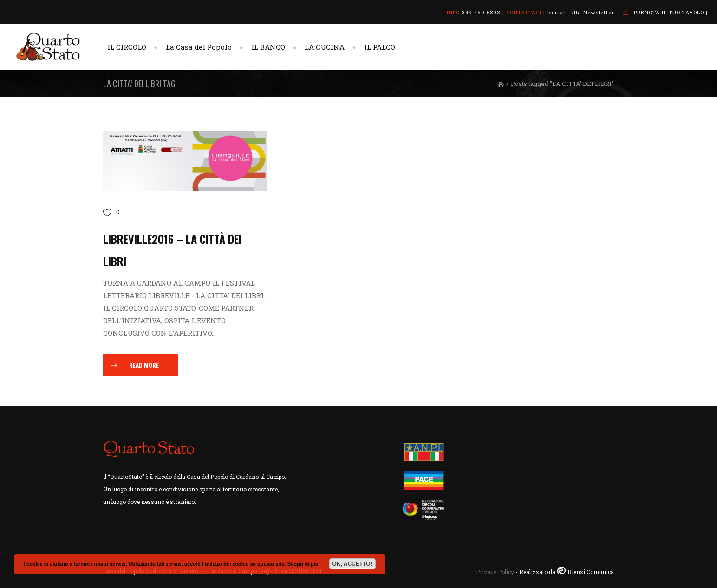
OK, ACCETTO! (352, 564)
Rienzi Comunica (591, 572)
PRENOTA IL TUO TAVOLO (669, 12)
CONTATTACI (524, 12)
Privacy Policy (495, 572)
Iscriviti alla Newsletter (580, 12)
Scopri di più (303, 564)
